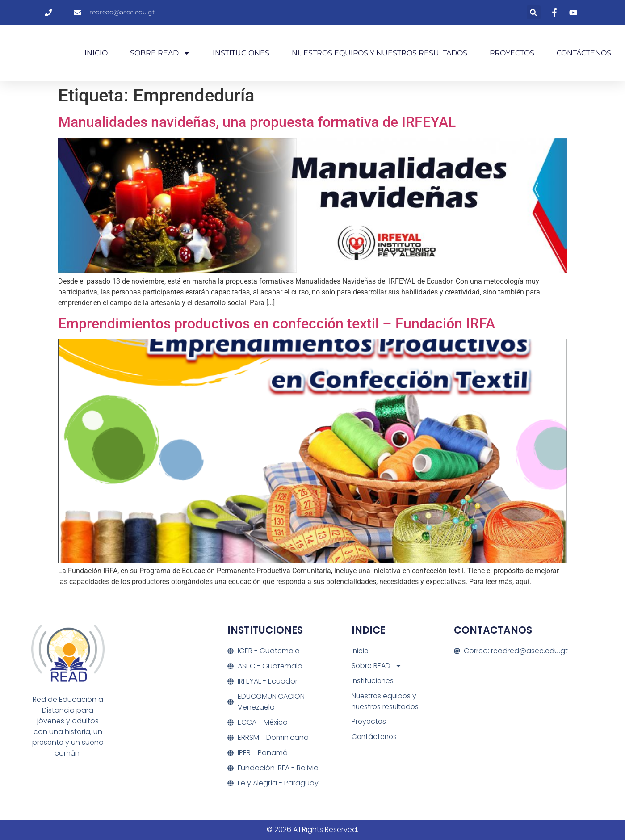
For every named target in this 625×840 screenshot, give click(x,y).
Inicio (96, 53)
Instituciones (241, 53)
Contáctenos (584, 53)
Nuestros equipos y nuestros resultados (380, 53)
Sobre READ (160, 53)
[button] (534, 12)
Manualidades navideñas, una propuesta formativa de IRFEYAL (257, 122)
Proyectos (512, 53)
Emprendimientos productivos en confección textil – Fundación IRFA (277, 323)
